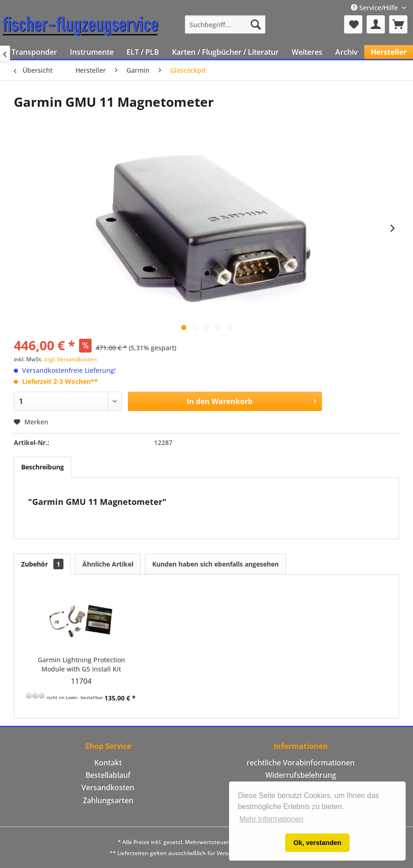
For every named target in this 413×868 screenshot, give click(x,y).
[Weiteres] (307, 52)
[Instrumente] (92, 52)
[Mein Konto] (376, 24)
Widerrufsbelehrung (301, 775)
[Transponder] (34, 52)
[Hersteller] (389, 52)
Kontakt (108, 763)
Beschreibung (43, 467)
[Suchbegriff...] (225, 24)
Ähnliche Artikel (108, 564)
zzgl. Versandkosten (71, 359)
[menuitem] (225, 24)
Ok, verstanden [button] (317, 843)
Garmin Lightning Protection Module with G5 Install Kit (81, 664)
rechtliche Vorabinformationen (301, 763)
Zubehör (42, 564)
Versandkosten (108, 787)
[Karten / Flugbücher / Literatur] (225, 52)
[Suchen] (256, 24)
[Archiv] (347, 52)
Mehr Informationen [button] (271, 819)
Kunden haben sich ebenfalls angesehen (215, 564)
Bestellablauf (108, 775)
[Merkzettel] (353, 24)
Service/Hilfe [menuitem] (375, 8)
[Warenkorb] (398, 24)
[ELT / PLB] (143, 52)
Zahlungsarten (108, 800)
